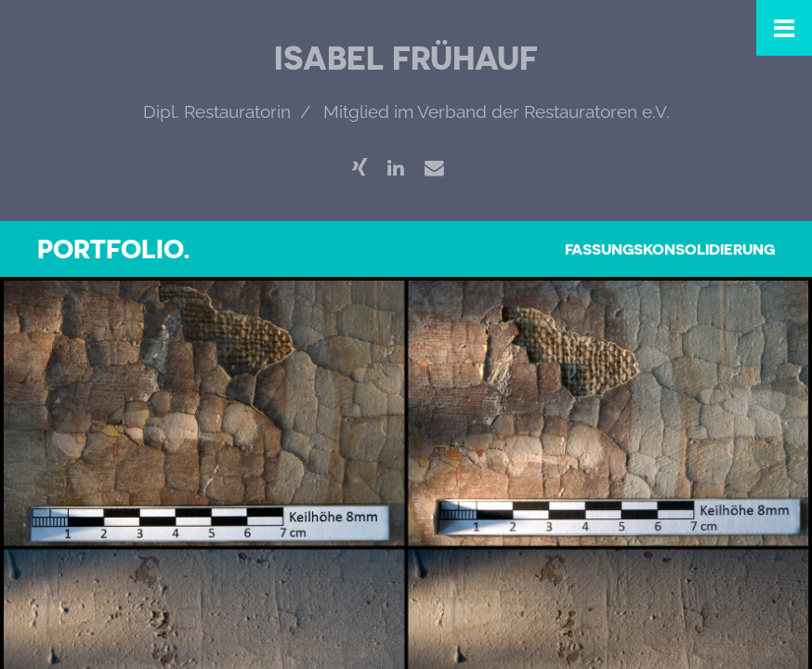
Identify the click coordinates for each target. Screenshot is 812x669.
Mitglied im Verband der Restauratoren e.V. (497, 111)
